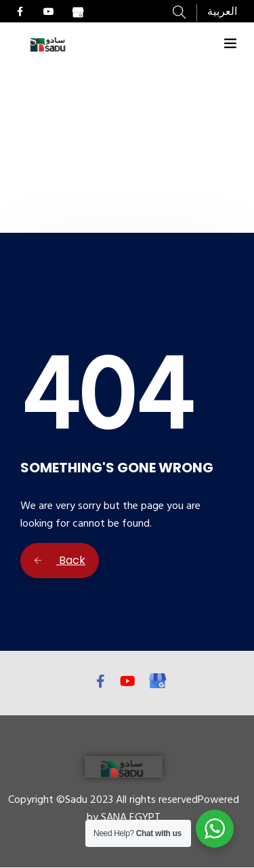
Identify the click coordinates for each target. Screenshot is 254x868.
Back (60, 560)
